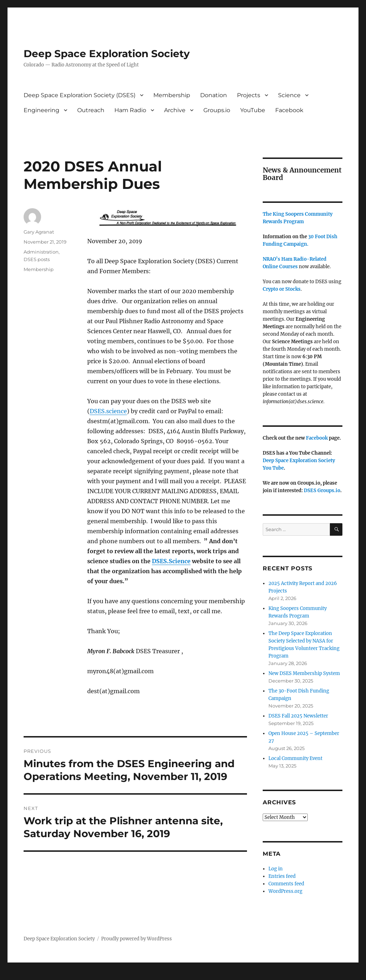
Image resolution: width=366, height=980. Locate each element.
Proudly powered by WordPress (137, 939)
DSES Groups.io (322, 491)
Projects (249, 95)
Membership (172, 95)
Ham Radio (130, 110)
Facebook (289, 110)
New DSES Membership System (304, 673)
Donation (214, 95)
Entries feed (282, 876)
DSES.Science (171, 561)
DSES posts (37, 259)
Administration (41, 252)
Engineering (41, 110)
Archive (175, 110)
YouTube (253, 110)
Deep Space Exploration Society (107, 54)
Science (289, 95)
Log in (276, 869)
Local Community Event (295, 758)
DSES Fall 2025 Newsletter (298, 716)
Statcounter (17, 975)
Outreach (91, 110)
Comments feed (286, 884)
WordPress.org (285, 891)
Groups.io (217, 110)
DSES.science (108, 411)
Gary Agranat (39, 232)
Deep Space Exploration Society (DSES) (80, 95)
